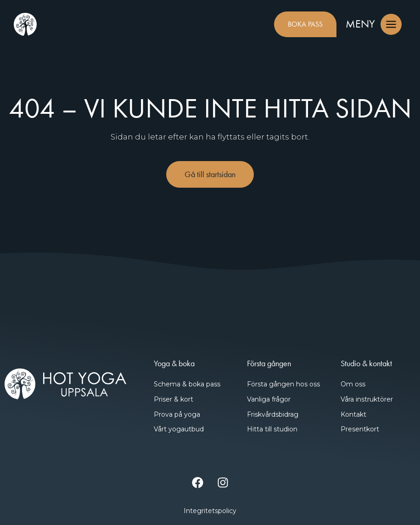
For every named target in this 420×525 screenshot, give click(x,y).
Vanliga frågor (269, 399)
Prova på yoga (177, 414)
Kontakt (353, 414)
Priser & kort (174, 399)
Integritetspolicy (210, 511)
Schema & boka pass (187, 384)
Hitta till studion (272, 429)
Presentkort (360, 429)
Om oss (353, 384)
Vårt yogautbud (179, 429)
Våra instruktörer (367, 399)
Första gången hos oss (283, 384)
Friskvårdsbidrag (273, 414)
